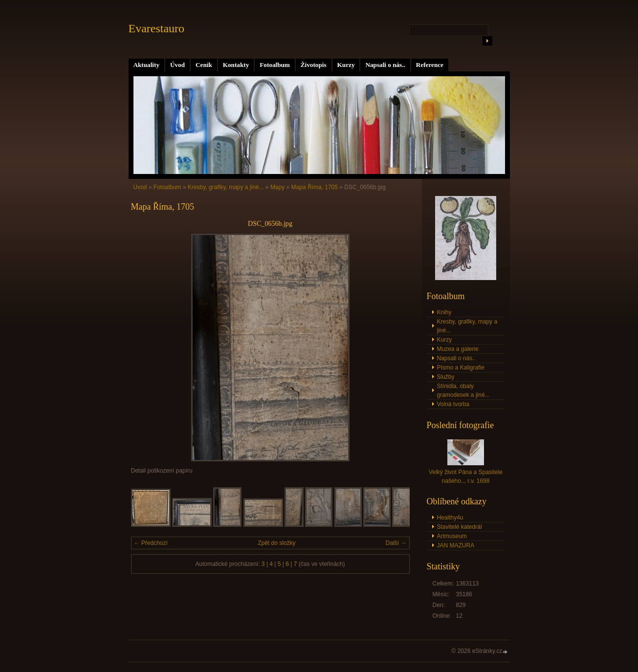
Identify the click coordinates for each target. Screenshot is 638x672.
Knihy (444, 312)
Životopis (314, 65)
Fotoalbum (275, 65)
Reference (430, 65)
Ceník (204, 65)
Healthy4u (450, 518)
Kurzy (346, 65)
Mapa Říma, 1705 (315, 187)
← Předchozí (151, 543)
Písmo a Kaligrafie (461, 368)
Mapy (277, 187)
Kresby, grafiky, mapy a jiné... (226, 187)
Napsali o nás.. (385, 65)
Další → (396, 543)
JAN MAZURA (456, 545)
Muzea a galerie (458, 349)
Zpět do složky (276, 543)
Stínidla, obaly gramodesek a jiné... (463, 390)
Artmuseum (452, 536)
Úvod (177, 65)
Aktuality (147, 65)
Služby (446, 377)
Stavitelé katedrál (460, 527)
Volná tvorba (453, 404)
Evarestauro (157, 28)
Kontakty (236, 65)
